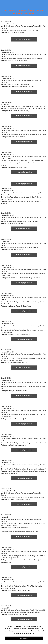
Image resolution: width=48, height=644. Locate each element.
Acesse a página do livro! (24, 39)
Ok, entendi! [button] (24, 638)
